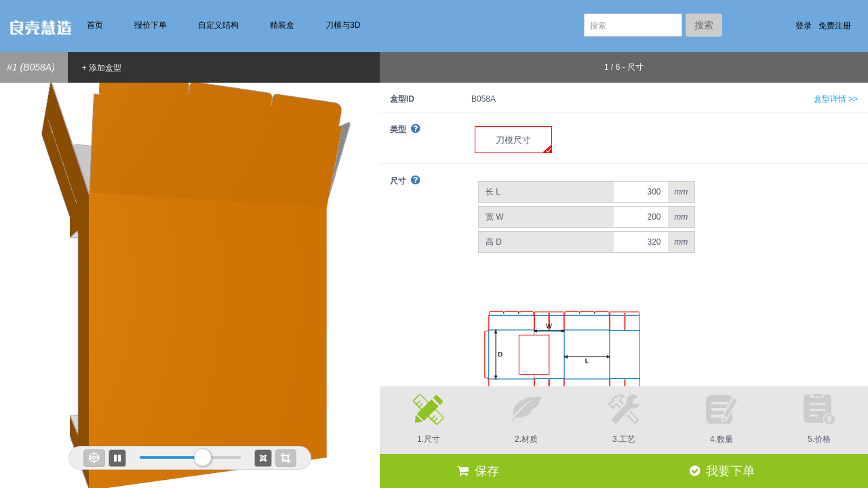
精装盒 (282, 25)
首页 (95, 25)
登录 (804, 26)
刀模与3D (343, 25)
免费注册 (835, 26)
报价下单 (151, 25)
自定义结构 (218, 25)
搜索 (704, 25)
